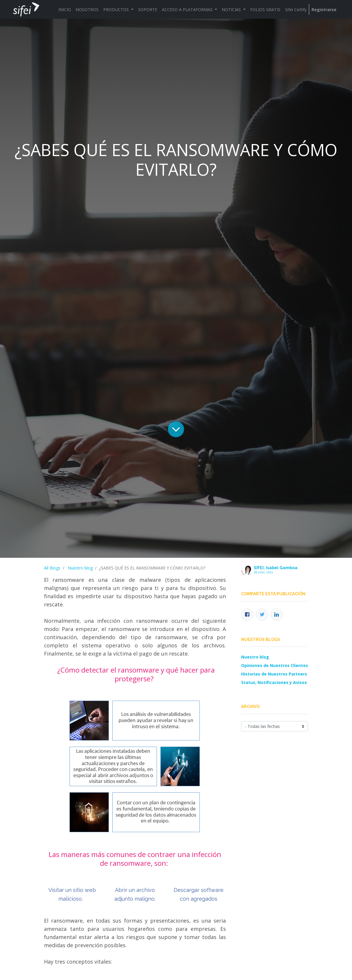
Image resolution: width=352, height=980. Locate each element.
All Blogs (52, 568)
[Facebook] (247, 615)
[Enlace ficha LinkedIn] (277, 615)
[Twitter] (262, 615)
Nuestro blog (80, 568)
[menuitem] (65, 10)
